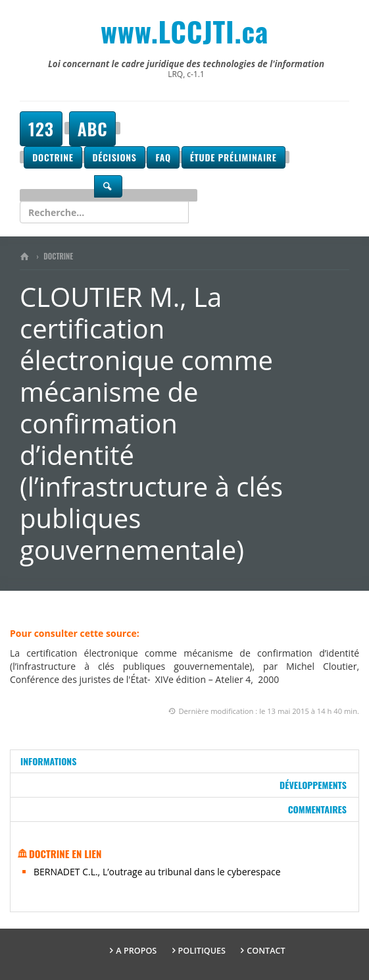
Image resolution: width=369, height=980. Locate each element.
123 (41, 129)
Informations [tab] (48, 761)
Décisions (115, 157)
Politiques (202, 951)
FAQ (163, 157)
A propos (136, 951)
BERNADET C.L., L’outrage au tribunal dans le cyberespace (157, 872)
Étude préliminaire (234, 157)
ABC (93, 129)
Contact (266, 951)
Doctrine (53, 157)
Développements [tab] (313, 785)
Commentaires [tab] (317, 809)
